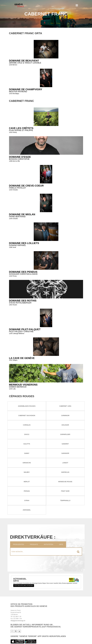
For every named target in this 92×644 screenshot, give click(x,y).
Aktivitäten (49, 544)
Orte (61, 544)
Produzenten (19, 544)
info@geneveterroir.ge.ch (18, 621)
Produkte (34, 544)
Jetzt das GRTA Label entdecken (24, 586)
